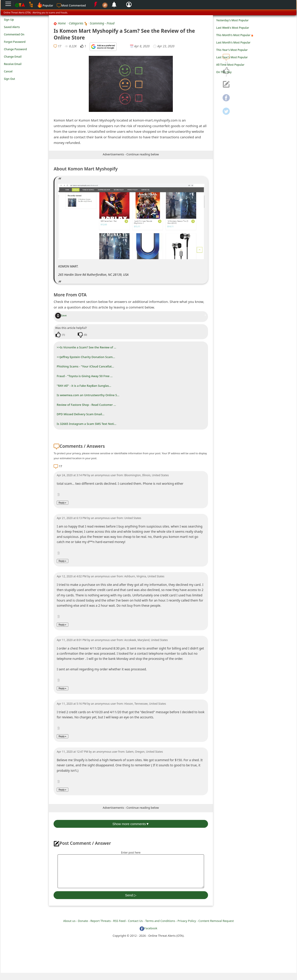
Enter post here (131, 853)
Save (61, 315)
